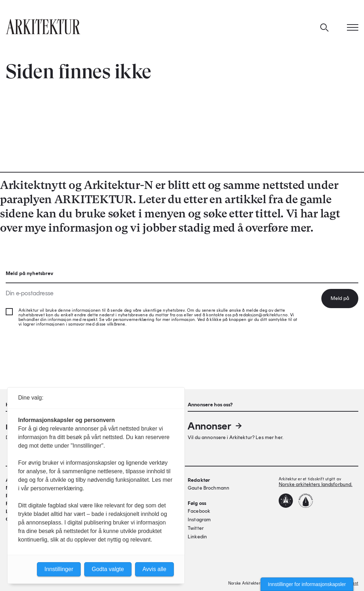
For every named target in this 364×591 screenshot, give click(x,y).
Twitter (196, 528)
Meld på (340, 298)
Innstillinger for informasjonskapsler (307, 584)
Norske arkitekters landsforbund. (315, 484)
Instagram (199, 520)
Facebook (199, 511)
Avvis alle (154, 569)
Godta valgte (108, 569)
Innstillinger (59, 569)
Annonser (215, 426)
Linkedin (197, 537)
